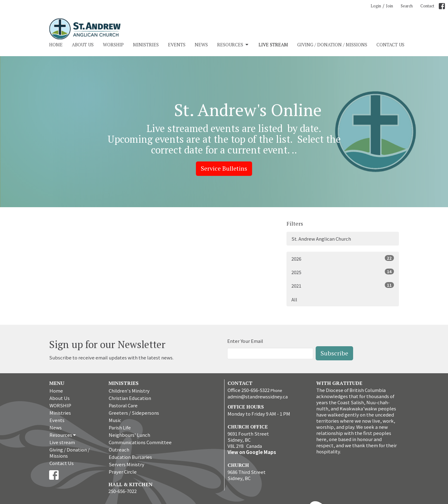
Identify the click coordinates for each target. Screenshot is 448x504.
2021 (343, 285)
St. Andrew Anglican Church (321, 239)
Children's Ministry (129, 391)
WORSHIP (113, 45)
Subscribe (334, 353)
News (201, 45)
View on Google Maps (252, 452)
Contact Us (390, 45)
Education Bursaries (130, 457)
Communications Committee (140, 442)
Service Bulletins (224, 168)
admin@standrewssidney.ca (258, 396)
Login (376, 6)
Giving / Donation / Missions (332, 45)
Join (390, 6)
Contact (427, 6)
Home (56, 45)
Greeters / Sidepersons (134, 413)
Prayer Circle (123, 472)
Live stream (273, 45)
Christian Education (130, 398)
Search (407, 6)
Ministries (146, 45)
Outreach (119, 450)
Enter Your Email (245, 341)
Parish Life (120, 427)
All (294, 299)
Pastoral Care (123, 405)
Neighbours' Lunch (129, 435)
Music (115, 420)
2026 (343, 258)
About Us (83, 45)
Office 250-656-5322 (249, 390)
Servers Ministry (127, 464)
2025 (343, 272)
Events (177, 45)
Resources (233, 45)
